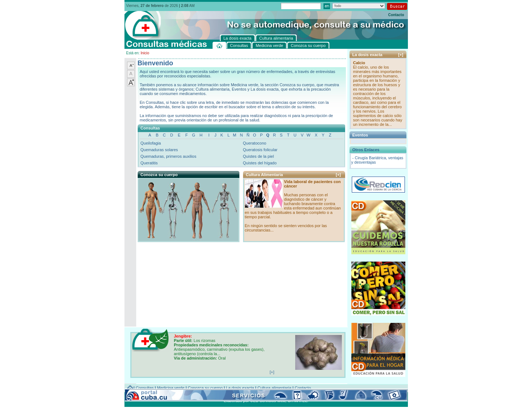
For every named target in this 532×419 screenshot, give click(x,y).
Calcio (359, 63)
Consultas (145, 388)
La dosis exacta (240, 388)
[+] (339, 175)
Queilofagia (151, 143)
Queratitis (149, 163)
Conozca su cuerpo (205, 388)
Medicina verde (171, 388)
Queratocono (255, 143)
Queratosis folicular (260, 150)
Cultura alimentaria (274, 388)
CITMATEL (297, 401)
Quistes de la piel (258, 156)
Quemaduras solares (159, 150)
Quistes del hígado (260, 163)
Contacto (396, 15)
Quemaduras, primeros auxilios (169, 156)
